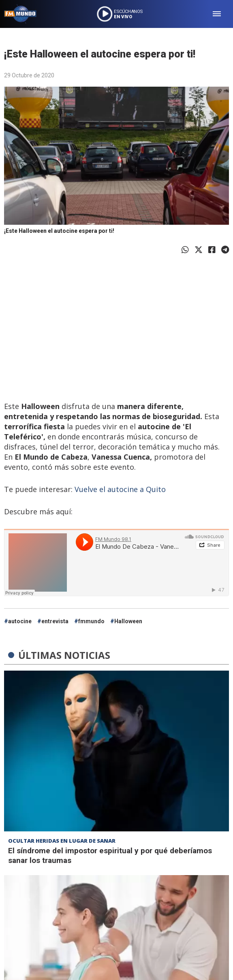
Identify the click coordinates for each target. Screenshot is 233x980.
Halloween (128, 621)
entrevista (55, 621)
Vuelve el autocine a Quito (120, 489)
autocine (20, 621)
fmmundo (91, 621)
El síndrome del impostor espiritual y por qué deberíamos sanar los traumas (110, 855)
